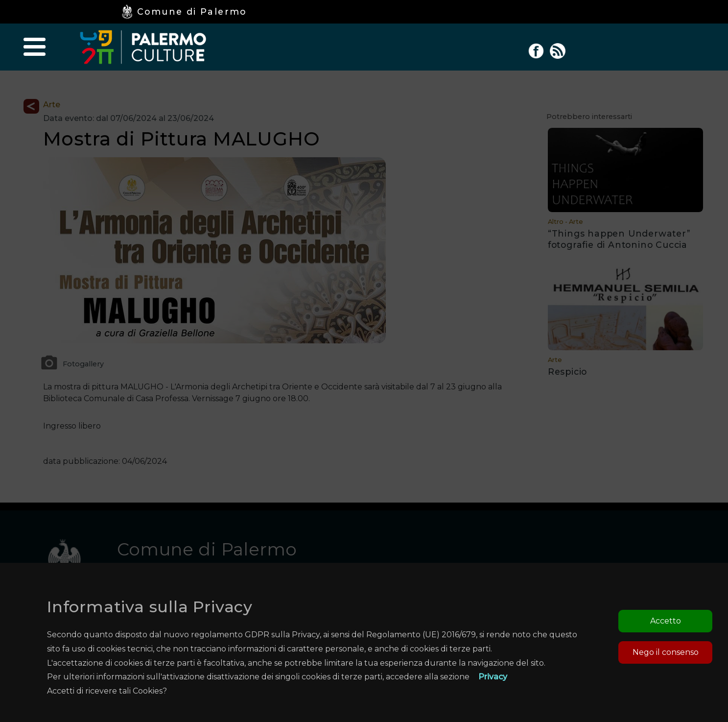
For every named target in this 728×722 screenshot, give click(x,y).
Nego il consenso (666, 652)
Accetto (666, 621)
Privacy (493, 677)
